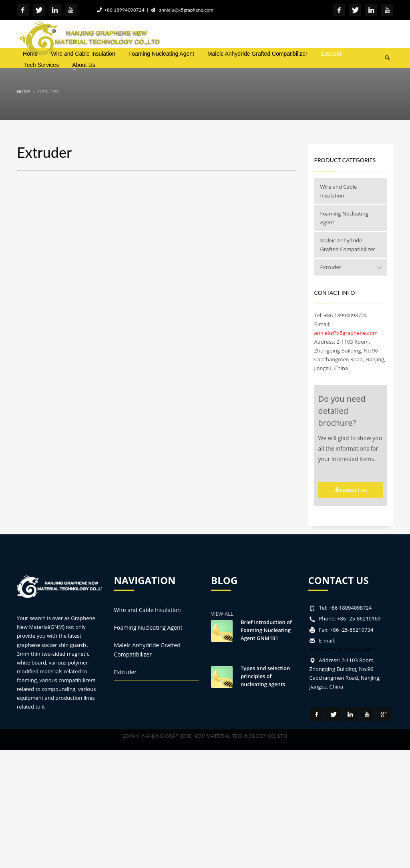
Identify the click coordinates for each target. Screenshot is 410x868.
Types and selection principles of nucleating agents (265, 676)
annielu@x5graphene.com (185, 10)
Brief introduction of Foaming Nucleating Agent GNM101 (266, 630)
